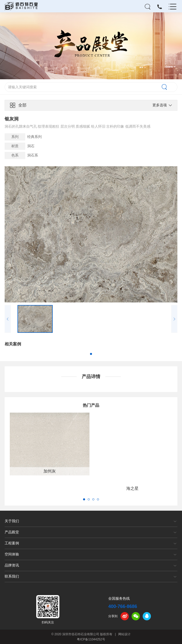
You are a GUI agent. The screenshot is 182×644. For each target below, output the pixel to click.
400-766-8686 (123, 606)
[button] (91, 354)
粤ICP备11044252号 (91, 639)
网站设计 (124, 634)
